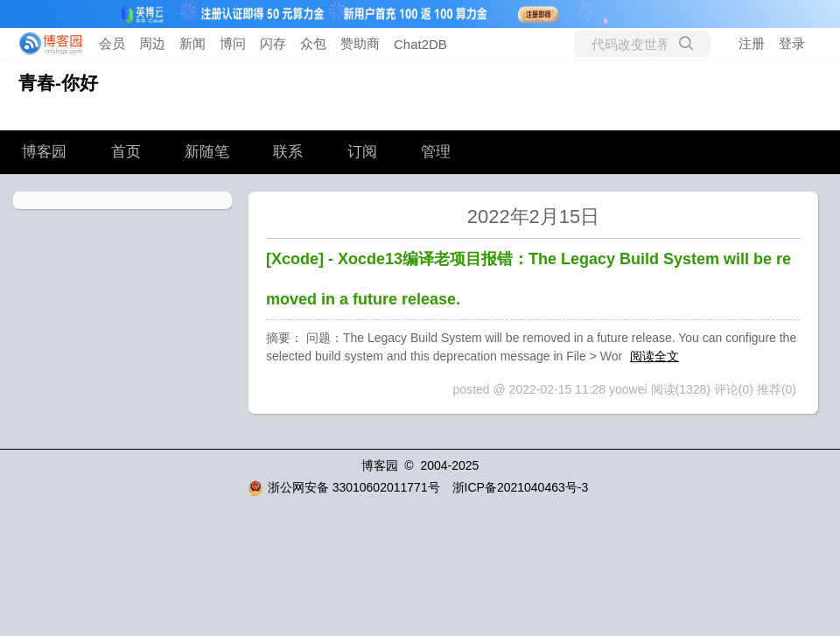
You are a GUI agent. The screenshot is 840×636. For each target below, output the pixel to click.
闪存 (273, 43)
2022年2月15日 (534, 217)
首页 (126, 152)
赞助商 (360, 43)
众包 (313, 43)
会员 (112, 43)
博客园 (44, 152)
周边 (152, 43)
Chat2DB (420, 44)
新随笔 (207, 152)
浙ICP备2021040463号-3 (521, 487)
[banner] (45, 44)
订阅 (362, 152)
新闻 (192, 43)
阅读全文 (654, 356)
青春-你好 (58, 83)
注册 (752, 43)
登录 (792, 43)
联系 (288, 152)
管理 (436, 152)
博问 (233, 43)
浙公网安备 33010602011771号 (344, 487)
